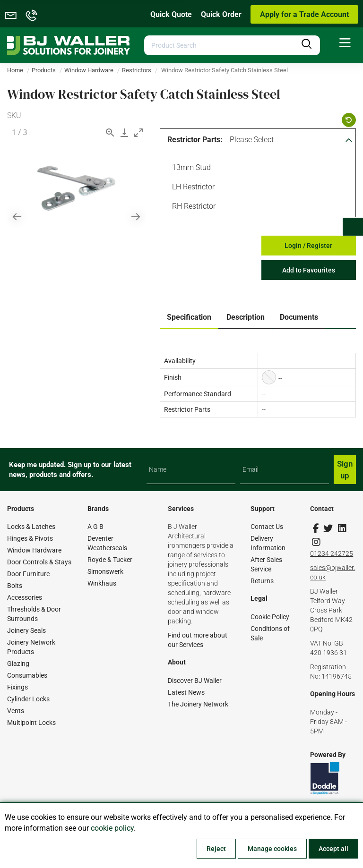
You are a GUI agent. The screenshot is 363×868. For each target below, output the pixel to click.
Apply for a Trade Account (304, 14)
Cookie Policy (270, 617)
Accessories (25, 597)
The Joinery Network (198, 704)
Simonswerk (105, 571)
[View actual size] (110, 132)
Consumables (27, 675)
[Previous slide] (17, 217)
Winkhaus (102, 583)
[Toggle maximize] (138, 132)
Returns (262, 581)
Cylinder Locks (28, 699)
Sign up (345, 469)
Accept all (333, 849)
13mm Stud (190, 169)
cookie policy (112, 828)
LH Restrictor (192, 188)
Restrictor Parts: (195, 140)
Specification (189, 317)
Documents (299, 317)
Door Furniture (28, 574)
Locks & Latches (31, 527)
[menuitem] (345, 43)
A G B (95, 527)
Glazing (18, 664)
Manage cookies (272, 849)
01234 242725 (332, 553)
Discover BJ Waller (195, 681)
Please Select (252, 140)
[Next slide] (136, 217)
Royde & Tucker (110, 560)
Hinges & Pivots (30, 538)
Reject (216, 849)
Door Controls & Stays (39, 562)
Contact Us (267, 527)
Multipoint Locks (31, 723)
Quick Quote (171, 14)
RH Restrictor (192, 207)
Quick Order (221, 14)
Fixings (17, 687)
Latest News (186, 692)
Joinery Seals (26, 630)
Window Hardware (34, 550)
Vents (16, 711)
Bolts (15, 586)
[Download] (124, 132)
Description (246, 317)
